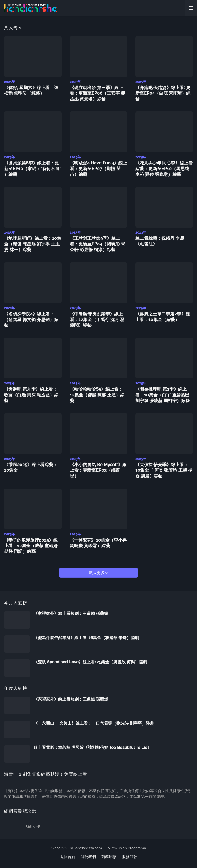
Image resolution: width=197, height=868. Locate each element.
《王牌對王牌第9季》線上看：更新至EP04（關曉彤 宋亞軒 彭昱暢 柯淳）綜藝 (97, 244)
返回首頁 (68, 857)
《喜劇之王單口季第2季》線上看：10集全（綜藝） (163, 317)
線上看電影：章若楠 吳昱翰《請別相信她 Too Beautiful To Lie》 (93, 748)
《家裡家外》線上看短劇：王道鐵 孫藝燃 (71, 614)
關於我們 (88, 857)
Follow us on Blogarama (126, 848)
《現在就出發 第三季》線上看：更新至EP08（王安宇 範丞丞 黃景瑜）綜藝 (98, 93)
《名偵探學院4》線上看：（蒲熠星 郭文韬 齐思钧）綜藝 (31, 320)
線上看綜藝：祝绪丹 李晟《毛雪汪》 (160, 241)
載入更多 (97, 573)
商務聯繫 (109, 857)
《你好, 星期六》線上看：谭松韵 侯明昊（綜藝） (31, 91)
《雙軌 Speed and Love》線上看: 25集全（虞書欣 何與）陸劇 (90, 662)
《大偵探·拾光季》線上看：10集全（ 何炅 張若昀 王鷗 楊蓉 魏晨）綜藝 (164, 470)
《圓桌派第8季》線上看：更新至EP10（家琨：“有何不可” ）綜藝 (33, 169)
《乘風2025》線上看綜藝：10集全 (31, 468)
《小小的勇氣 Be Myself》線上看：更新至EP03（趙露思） (98, 470)
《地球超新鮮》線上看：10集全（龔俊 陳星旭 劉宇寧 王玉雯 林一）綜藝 (33, 244)
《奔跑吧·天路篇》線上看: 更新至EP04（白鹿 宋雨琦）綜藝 (163, 93)
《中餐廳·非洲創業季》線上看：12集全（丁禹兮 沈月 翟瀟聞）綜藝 (97, 320)
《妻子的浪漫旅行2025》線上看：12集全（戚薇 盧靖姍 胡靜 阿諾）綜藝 (31, 546)
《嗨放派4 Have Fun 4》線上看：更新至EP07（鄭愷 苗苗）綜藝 (99, 169)
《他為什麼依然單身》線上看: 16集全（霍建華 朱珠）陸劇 (86, 638)
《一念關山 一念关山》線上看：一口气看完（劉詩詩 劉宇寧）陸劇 (94, 723)
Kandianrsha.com (88, 848)
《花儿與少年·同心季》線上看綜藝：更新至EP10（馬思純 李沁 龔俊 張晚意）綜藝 (164, 169)
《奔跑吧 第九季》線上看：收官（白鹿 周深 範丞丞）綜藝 (31, 395)
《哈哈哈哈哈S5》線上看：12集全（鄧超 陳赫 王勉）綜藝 (97, 395)
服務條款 (130, 857)
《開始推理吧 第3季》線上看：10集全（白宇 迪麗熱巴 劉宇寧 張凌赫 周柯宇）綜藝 (162, 395)
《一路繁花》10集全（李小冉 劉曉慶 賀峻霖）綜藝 (98, 543)
